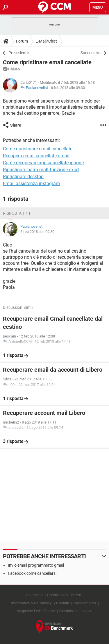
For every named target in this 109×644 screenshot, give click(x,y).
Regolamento (84, 603)
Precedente (19, 53)
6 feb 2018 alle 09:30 (68, 88)
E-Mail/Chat (46, 41)
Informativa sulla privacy (31, 603)
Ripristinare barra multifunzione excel (41, 170)
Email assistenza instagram (31, 184)
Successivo (91, 53)
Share (16, 125)
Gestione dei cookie (76, 611)
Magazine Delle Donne (36, 611)
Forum (22, 41)
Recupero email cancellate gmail (36, 156)
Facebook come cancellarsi (32, 573)
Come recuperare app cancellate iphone (43, 163)
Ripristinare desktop (23, 177)
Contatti (63, 603)
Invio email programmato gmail (36, 565)
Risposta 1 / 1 (17, 213)
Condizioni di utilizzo (64, 595)
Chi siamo (34, 595)
